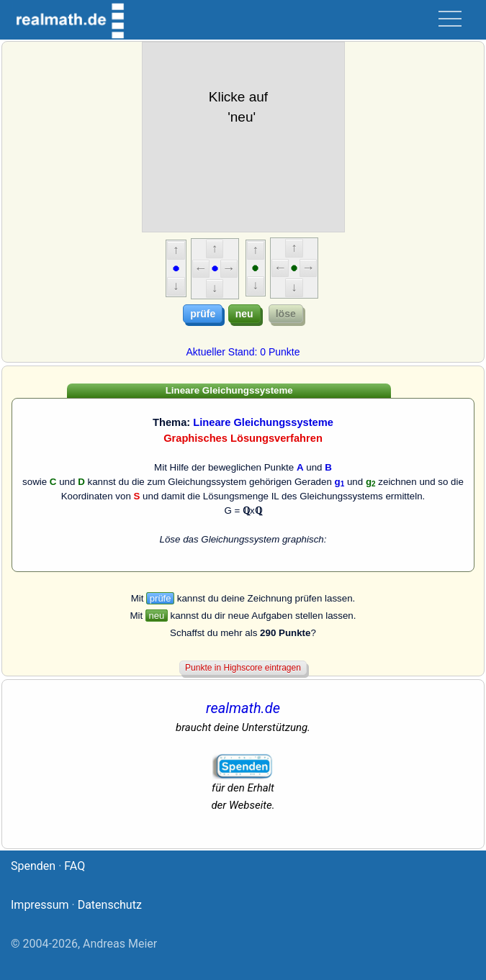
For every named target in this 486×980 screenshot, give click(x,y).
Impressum (40, 905)
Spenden (33, 866)
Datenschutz (110, 905)
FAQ (75, 866)
